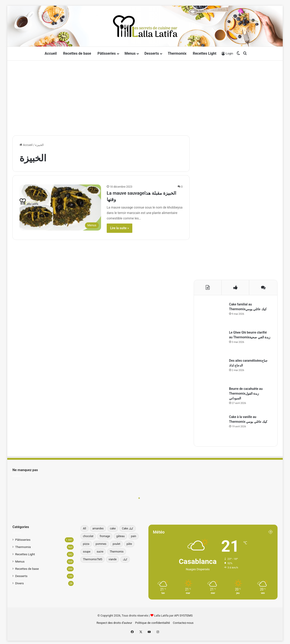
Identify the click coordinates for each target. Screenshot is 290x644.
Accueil (51, 53)
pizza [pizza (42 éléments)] (86, 544)
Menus (130, 53)
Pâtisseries (106, 53)
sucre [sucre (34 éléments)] (100, 552)
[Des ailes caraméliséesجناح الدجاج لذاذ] (213, 371)
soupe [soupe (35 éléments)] (87, 552)
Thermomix (177, 53)
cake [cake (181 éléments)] (113, 528)
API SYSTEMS (183, 616)
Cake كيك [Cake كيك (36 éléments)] (128, 528)
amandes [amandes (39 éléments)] (98, 528)
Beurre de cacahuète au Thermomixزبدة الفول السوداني (246, 393)
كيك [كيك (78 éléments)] (125, 559)
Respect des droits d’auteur (114, 623)
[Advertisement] (145, 97)
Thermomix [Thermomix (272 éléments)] (117, 552)
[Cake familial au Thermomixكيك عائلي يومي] (213, 315)
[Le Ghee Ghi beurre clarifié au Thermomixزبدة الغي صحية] (213, 343)
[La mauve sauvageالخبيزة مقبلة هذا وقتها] (60, 208)
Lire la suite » (120, 228)
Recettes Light (205, 53)
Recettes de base (77, 53)
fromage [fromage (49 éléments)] (105, 536)
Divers (19, 583)
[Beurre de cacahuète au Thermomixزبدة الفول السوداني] (213, 399)
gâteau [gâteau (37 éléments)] (120, 536)
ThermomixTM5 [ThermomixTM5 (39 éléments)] (93, 559)
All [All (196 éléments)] (85, 528)
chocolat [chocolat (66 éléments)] (88, 536)
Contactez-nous (183, 623)
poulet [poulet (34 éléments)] (116, 544)
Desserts (152, 53)
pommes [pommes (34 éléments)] (101, 544)
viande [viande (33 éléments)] (112, 559)
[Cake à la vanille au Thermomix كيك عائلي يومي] (213, 427)
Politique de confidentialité (153, 623)
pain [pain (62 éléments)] (134, 536)
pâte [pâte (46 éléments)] (129, 544)
